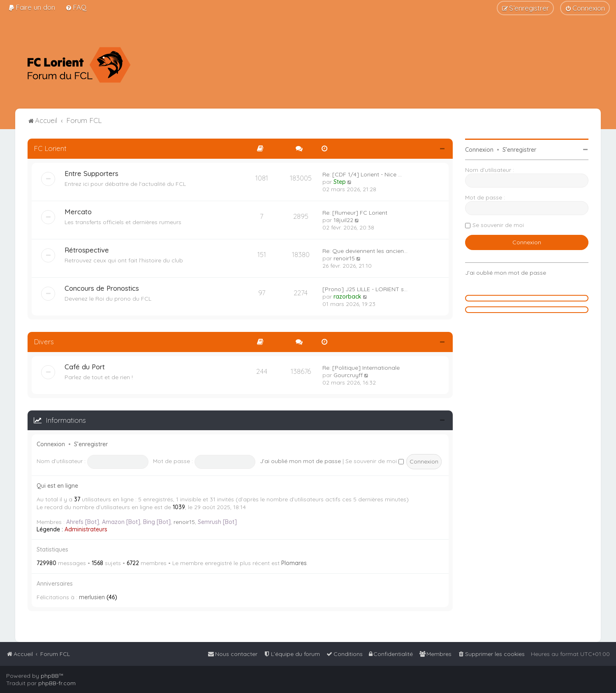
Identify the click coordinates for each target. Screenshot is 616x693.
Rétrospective (87, 250)
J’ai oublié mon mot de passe (300, 461)
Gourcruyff (348, 375)
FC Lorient (50, 148)
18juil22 (343, 220)
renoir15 (344, 258)
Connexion (51, 444)
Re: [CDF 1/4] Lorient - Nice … (362, 174)
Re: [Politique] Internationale (361, 368)
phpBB (50, 676)
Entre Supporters (91, 173)
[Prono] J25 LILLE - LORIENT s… (365, 289)
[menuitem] (32, 7)
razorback (347, 297)
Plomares (294, 563)
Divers (44, 342)
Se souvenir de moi (375, 461)
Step (340, 182)
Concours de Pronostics (102, 288)
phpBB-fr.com (57, 683)
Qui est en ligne (57, 486)
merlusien (92, 597)
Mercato (78, 212)
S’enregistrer (91, 444)
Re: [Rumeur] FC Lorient (355, 213)
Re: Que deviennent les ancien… (365, 251)
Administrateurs (86, 529)
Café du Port (85, 367)
